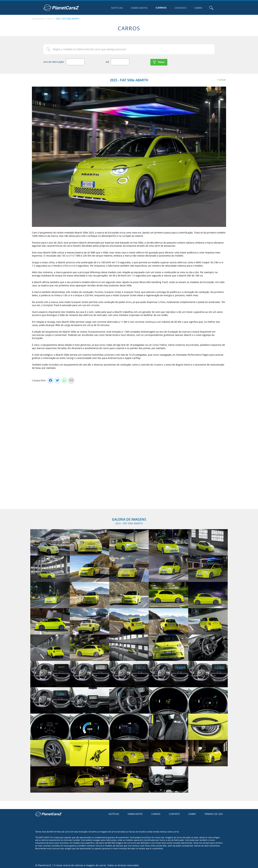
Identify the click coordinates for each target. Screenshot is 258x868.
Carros (161, 8)
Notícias (116, 8)
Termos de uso (214, 813)
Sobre (198, 8)
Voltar (222, 78)
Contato (180, 8)
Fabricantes (139, 8)
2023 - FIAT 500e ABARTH (67, 18)
